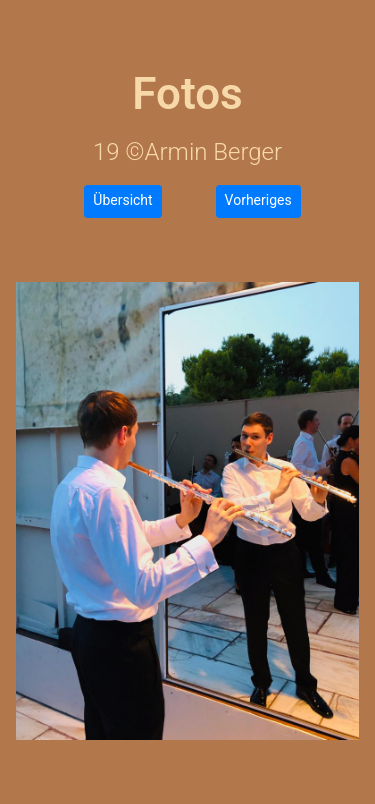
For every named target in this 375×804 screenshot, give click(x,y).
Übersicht (122, 200)
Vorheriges (258, 200)
